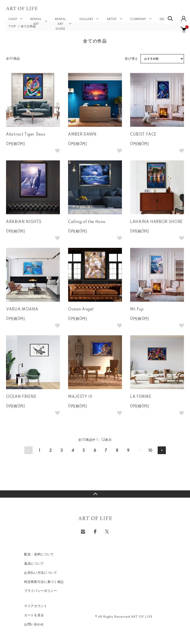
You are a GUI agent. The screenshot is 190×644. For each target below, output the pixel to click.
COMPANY (138, 19)
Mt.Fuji (137, 309)
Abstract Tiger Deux (26, 135)
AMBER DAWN (82, 135)
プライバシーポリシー (41, 591)
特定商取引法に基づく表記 (44, 582)
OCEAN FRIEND (21, 397)
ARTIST (112, 19)
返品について (34, 564)
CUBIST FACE (143, 135)
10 (151, 451)
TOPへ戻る (95, 494)
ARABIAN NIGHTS (24, 222)
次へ (162, 450)
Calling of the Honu (87, 222)
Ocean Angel (81, 309)
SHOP (13, 19)
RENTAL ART (36, 22)
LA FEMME (141, 397)
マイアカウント (36, 606)
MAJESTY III (80, 397)
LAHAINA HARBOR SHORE (156, 222)
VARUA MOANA (22, 309)
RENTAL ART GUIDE (61, 24)
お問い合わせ (34, 624)
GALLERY (86, 19)
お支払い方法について (41, 573)
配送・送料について (39, 554)
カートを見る (34, 615)
